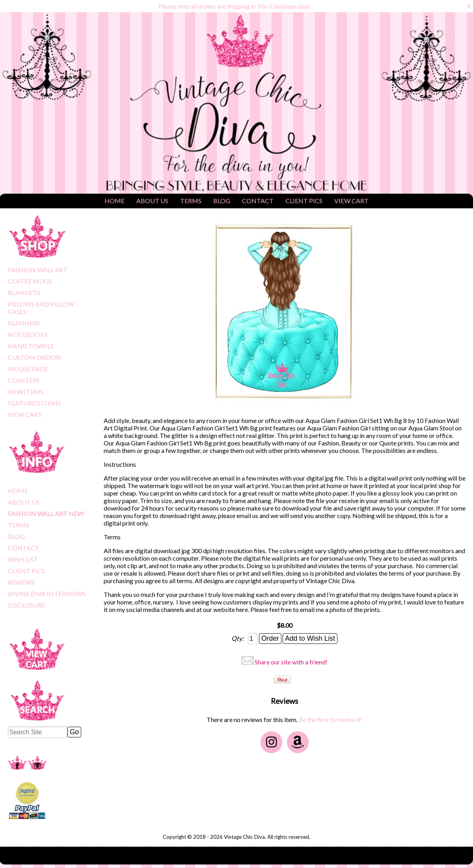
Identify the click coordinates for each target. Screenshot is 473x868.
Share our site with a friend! (291, 662)
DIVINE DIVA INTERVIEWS (47, 594)
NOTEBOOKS (28, 334)
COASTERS (24, 380)
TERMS (191, 201)
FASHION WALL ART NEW (46, 514)
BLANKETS (24, 293)
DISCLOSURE (27, 605)
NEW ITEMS (26, 392)
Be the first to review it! (331, 719)
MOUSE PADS (28, 369)
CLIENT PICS (304, 201)
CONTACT (258, 201)
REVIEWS (21, 582)
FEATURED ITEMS (34, 403)
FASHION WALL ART (38, 270)
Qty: (238, 638)
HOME (115, 201)
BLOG (222, 201)
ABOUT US (152, 201)
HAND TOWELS (31, 346)
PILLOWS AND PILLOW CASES (41, 308)
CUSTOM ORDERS (34, 357)
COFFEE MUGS (30, 281)
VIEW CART (351, 201)
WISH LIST (23, 559)
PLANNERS (24, 323)
